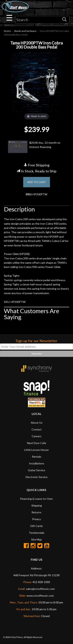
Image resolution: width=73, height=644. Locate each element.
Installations (37, 463)
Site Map (36, 539)
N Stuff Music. (17, 637)
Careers (37, 436)
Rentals (37, 457)
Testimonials (37, 533)
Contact (37, 429)
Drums (7, 31)
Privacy (36, 519)
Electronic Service (37, 477)
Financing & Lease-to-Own (36, 499)
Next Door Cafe (37, 443)
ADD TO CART (37, 182)
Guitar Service (36, 470)
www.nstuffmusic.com (40, 596)
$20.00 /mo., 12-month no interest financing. (34, 147)
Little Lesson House (36, 450)
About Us (37, 423)
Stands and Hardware (25, 31)
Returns (36, 512)
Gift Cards (36, 526)
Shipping (37, 505)
